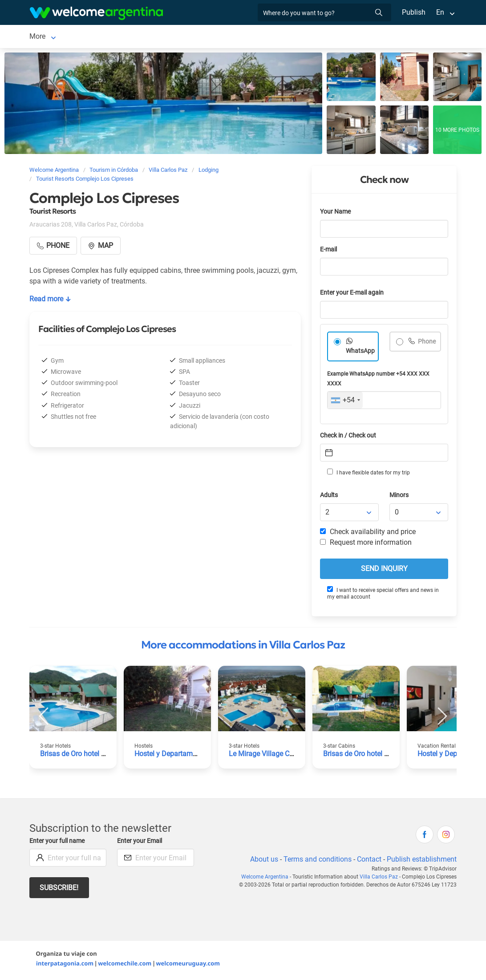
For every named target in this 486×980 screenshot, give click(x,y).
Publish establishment (421, 861)
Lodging (107, 37)
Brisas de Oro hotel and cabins (89, 755)
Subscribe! (59, 889)
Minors (399, 497)
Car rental (164, 37)
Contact (369, 861)
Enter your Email (141, 843)
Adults (329, 497)
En (440, 12)
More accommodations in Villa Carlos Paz (243, 647)
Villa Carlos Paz (54, 37)
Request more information (366, 544)
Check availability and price (368, 533)
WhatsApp (360, 353)
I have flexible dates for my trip (368, 474)
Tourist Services (215, 37)
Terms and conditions (316, 861)
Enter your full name (58, 843)
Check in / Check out (350, 437)
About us (263, 861)
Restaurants (271, 37)
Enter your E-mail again (353, 294)
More (309, 37)
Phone (427, 343)
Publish (414, 12)
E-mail (329, 251)
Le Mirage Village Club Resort (276, 755)
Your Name (336, 213)
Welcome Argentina (267, 879)
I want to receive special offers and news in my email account (383, 595)
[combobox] (345, 402)
